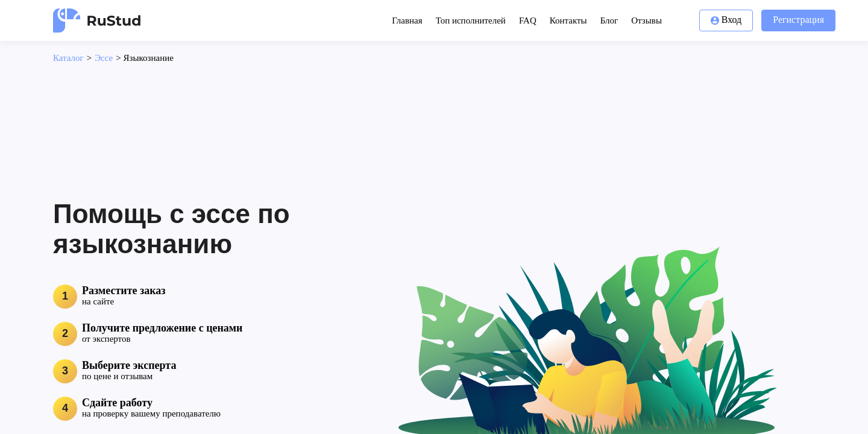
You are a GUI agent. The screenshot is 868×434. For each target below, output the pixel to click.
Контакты (568, 20)
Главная (407, 20)
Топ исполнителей (471, 20)
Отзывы (646, 20)
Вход (726, 20)
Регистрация (798, 20)
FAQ (528, 20)
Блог (609, 20)
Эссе (104, 58)
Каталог (68, 58)
